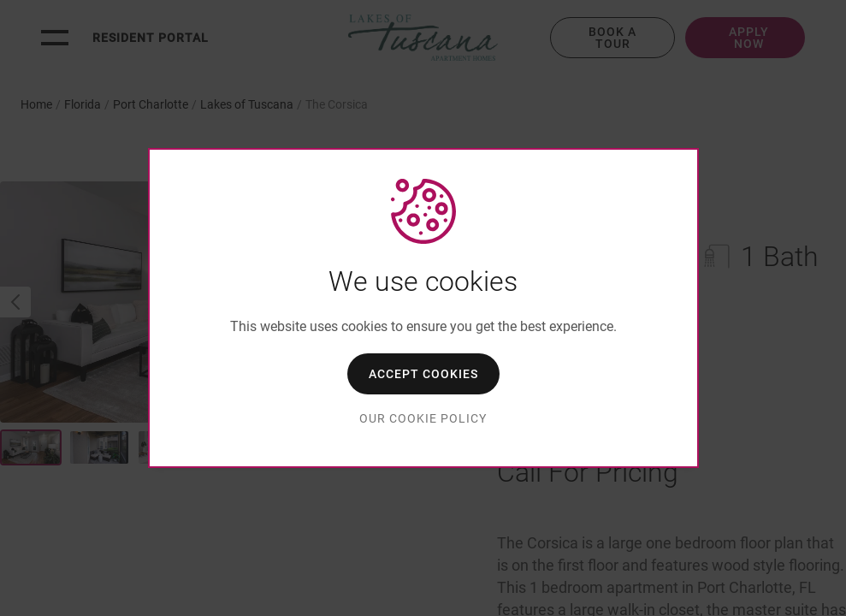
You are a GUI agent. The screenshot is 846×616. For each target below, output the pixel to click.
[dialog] (423, 308)
